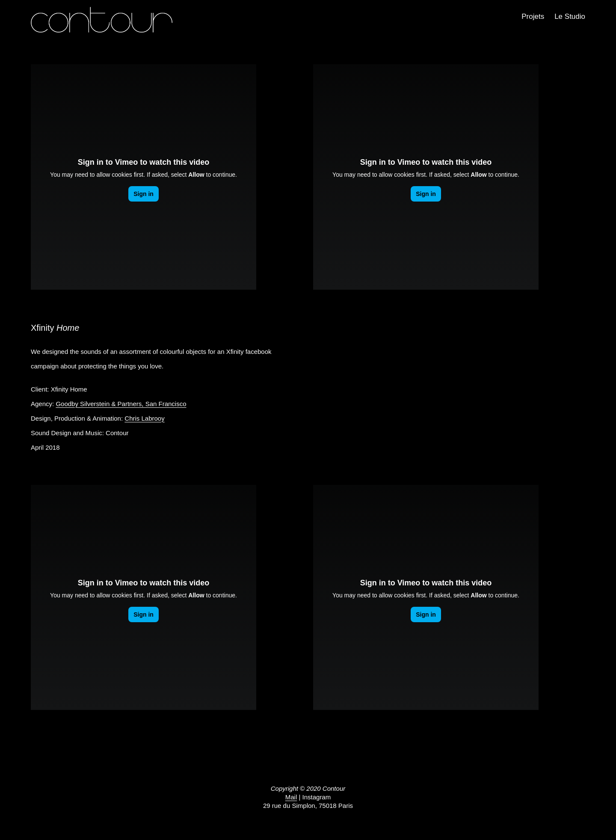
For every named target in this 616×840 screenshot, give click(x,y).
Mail (291, 797)
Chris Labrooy (144, 418)
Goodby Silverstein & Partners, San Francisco (121, 404)
